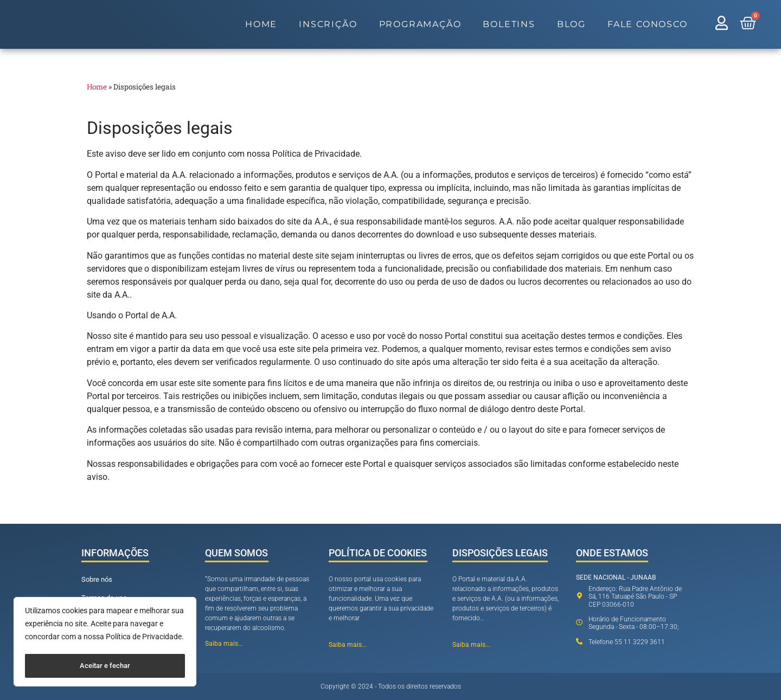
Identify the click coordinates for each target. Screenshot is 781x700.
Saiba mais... (224, 644)
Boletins (509, 24)
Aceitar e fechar (105, 666)
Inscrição (328, 24)
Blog (571, 24)
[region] (105, 643)
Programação (420, 24)
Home (261, 24)
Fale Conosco (648, 24)
